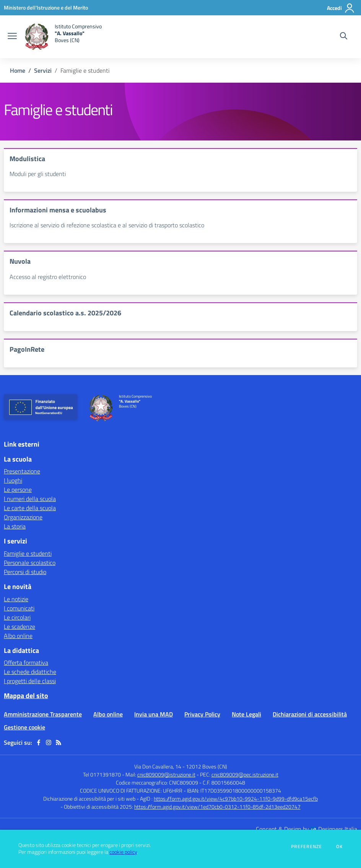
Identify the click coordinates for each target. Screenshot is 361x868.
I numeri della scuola (30, 499)
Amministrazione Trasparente (43, 714)
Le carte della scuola (30, 508)
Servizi (43, 70)
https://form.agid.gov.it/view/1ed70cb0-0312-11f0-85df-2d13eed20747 (217, 807)
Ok (340, 847)
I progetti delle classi (30, 681)
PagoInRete (27, 349)
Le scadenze (20, 627)
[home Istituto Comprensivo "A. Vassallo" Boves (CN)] (63, 37)
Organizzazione (23, 517)
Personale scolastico (30, 563)
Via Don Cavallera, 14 (158, 766)
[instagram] (49, 742)
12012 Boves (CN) (207, 766)
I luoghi (13, 480)
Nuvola (20, 261)
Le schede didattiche (30, 672)
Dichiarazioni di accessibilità (310, 714)
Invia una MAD (154, 714)
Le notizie (16, 599)
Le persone (18, 489)
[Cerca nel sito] (344, 37)
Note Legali (246, 714)
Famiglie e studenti (28, 553)
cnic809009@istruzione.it (166, 774)
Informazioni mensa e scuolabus (58, 210)
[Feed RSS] (59, 742)
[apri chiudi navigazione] (12, 37)
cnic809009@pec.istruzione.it (245, 774)
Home (18, 70)
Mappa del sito (26, 696)
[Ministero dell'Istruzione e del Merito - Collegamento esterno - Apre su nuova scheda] (46, 7)
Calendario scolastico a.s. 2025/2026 (65, 313)
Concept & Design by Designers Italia (307, 829)
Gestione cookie (24, 727)
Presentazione (22, 471)
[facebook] (39, 742)
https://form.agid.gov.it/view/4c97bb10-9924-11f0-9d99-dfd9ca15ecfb (236, 799)
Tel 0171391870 (102, 774)
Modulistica (27, 159)
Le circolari (17, 617)
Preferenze (307, 847)
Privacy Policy (202, 714)
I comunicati (19, 608)
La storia (15, 526)
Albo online (18, 636)
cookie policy (123, 852)
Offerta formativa (26, 662)
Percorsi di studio (25, 572)
